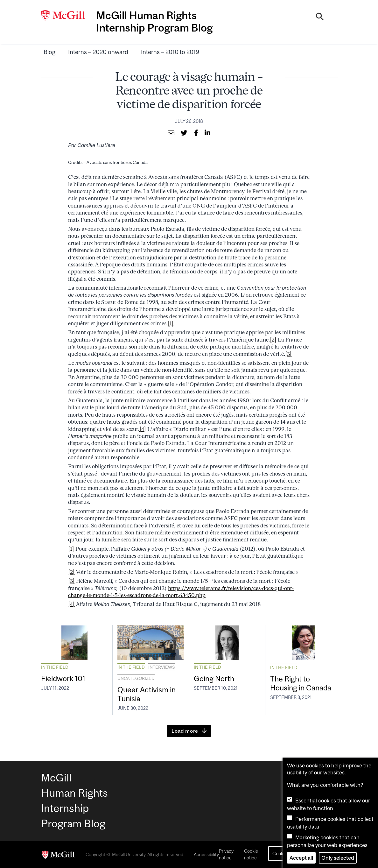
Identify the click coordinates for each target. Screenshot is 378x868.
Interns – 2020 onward (98, 51)
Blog (49, 51)
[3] (288, 353)
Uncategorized (136, 677)
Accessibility (206, 855)
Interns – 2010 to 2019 (170, 51)
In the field (55, 666)
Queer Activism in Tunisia (148, 694)
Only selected (338, 858)
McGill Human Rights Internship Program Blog (157, 21)
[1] (171, 322)
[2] (273, 339)
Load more (185, 731)
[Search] (320, 17)
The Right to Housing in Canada (303, 683)
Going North (215, 678)
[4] (143, 428)
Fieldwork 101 (65, 678)
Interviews (162, 666)
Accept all (301, 858)
